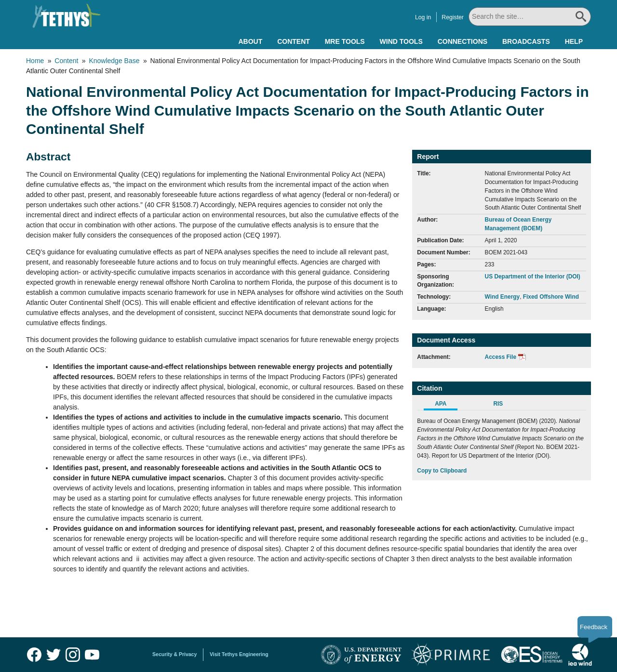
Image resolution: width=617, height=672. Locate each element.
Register (452, 17)
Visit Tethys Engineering (239, 654)
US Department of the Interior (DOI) (533, 277)
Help (574, 41)
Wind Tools (401, 41)
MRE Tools (345, 41)
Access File (501, 357)
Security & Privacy (174, 654)
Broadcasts (526, 41)
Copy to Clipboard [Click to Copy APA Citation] (442, 471)
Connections (463, 41)
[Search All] (529, 17)
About (250, 41)
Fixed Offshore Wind (551, 297)
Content (294, 41)
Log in (422, 17)
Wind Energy (503, 297)
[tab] (446, 405)
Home (35, 61)
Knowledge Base (114, 61)
